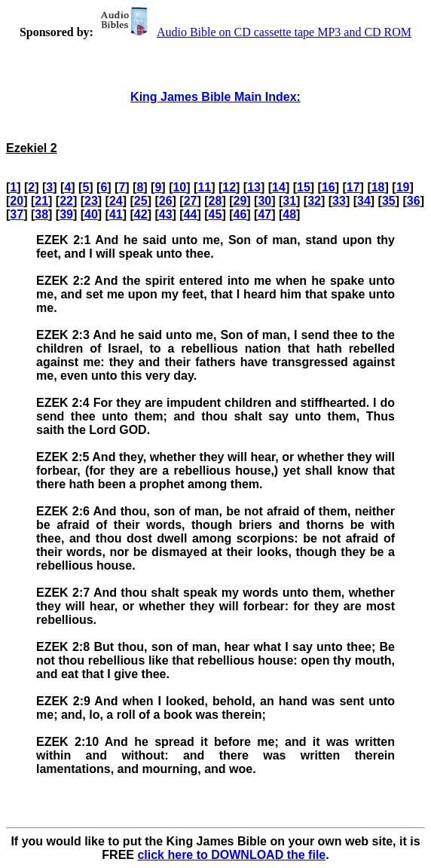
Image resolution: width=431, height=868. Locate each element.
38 (41, 214)
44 (191, 214)
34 (364, 201)
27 (191, 201)
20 (17, 201)
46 (240, 214)
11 (204, 187)
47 (264, 214)
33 (339, 201)
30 (264, 201)
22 (66, 201)
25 (141, 201)
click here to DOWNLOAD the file (231, 855)
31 (289, 201)
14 (279, 187)
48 (289, 214)
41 (116, 214)
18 (378, 187)
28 (215, 201)
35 (389, 201)
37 (17, 214)
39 (66, 214)
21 (41, 201)
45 (215, 214)
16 (329, 187)
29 (240, 201)
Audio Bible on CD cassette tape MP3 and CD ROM (254, 32)
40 (91, 214)
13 (254, 187)
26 (166, 201)
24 (116, 201)
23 (91, 201)
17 (353, 187)
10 (179, 187)
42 (141, 214)
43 (166, 214)
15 (304, 187)
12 (229, 187)
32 (314, 201)
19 (403, 187)
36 (414, 201)
